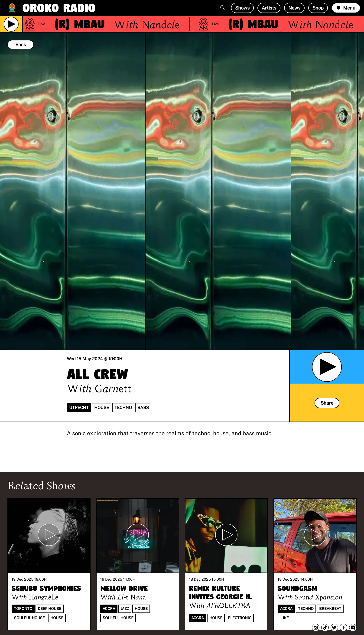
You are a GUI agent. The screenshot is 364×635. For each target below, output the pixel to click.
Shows (242, 8)
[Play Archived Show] (327, 367)
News (294, 8)
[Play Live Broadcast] (11, 24)
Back (21, 45)
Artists (269, 8)
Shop (318, 8)
